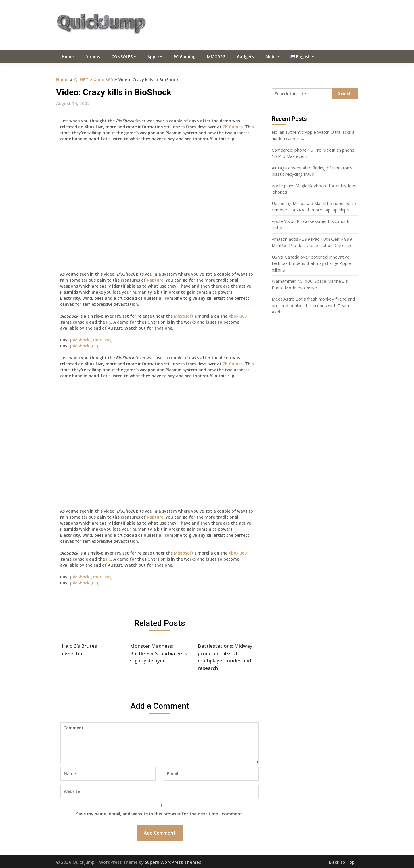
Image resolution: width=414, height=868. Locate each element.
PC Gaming (185, 57)
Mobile (272, 57)
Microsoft (184, 316)
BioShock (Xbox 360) (91, 340)
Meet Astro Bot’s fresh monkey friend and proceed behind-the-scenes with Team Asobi (313, 305)
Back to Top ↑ (344, 862)
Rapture (155, 280)
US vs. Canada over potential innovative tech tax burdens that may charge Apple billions (311, 263)
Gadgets (245, 57)
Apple (153, 57)
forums (93, 57)
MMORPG (216, 57)
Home (68, 57)
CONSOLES (122, 57)
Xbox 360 (103, 79)
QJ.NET (81, 79)
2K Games (233, 127)
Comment (160, 743)
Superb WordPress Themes (173, 862)
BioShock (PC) (85, 346)
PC (109, 322)
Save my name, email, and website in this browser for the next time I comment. (160, 814)
